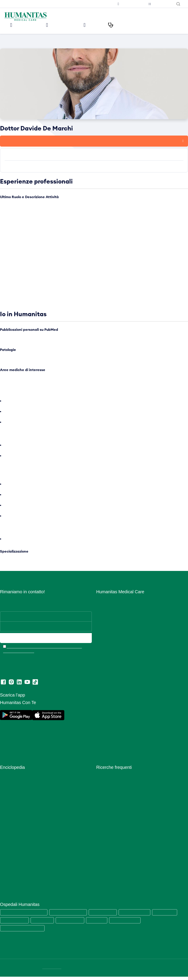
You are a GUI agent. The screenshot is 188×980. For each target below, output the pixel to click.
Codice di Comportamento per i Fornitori (125, 737)
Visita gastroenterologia (113, 829)
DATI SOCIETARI (52, 971)
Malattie (6, 816)
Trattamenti (8, 874)
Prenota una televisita (128, 4)
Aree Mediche (106, 628)
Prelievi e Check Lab (111, 635)
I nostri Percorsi (135, 25)
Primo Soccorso (11, 836)
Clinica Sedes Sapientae (130, 924)
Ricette (5, 849)
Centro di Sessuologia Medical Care (122, 660)
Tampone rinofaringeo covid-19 (119, 784)
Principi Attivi (9, 842)
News (100, 667)
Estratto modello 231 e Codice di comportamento (132, 731)
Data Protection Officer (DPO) (118, 724)
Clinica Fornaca (101, 924)
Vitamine (6, 887)
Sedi (99, 615)
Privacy (102, 699)
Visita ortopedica (108, 816)
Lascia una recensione (112, 750)
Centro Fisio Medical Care (115, 647)
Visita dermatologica (111, 791)
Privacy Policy (106, 711)
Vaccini (5, 881)
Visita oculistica (107, 810)
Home (4, 43)
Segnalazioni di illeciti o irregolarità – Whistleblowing (134, 692)
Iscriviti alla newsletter (96, 4)
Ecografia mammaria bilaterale (118, 861)
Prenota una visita (21, 141)
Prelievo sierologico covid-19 (117, 778)
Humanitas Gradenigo (73, 924)
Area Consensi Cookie (112, 718)
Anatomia (7, 784)
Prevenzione (9, 829)
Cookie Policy (106, 705)
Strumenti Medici (12, 868)
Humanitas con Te (160, 4)
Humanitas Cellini (44, 924)
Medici (99, 25)
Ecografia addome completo (117, 842)
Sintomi (5, 855)
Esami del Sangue (13, 791)
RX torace (103, 849)
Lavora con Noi (107, 609)
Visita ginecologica (110, 804)
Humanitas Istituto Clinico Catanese (23, 932)
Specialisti (7, 861)
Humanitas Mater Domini (139, 916)
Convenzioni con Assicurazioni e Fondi (124, 673)
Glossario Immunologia (16, 797)
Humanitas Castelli (171, 916)
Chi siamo (103, 602)
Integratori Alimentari (15, 810)
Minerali (6, 823)
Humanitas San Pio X (107, 916)
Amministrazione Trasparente (117, 686)
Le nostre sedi (24, 25)
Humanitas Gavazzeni (15, 924)
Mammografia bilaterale (113, 855)
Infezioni (6, 804)
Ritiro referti (105, 744)
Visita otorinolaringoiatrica (115, 823)
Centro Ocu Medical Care (115, 654)
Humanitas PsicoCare (112, 641)
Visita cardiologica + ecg (114, 797)
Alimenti (6, 778)
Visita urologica (107, 836)
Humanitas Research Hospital (71, 916)
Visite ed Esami (65, 25)
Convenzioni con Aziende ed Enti (120, 679)
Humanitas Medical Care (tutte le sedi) (25, 916)
